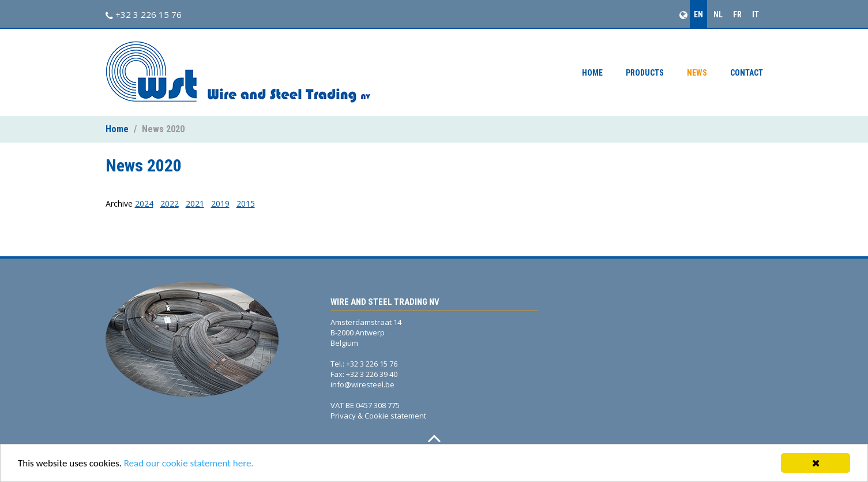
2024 (144, 203)
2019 (220, 203)
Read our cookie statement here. (189, 463)
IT (756, 14)
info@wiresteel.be (362, 384)
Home (592, 73)
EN (698, 14)
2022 (170, 203)
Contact (747, 73)
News (697, 73)
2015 (246, 203)
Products (645, 73)
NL (718, 14)
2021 (195, 203)
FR (737, 14)
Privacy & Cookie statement (378, 416)
